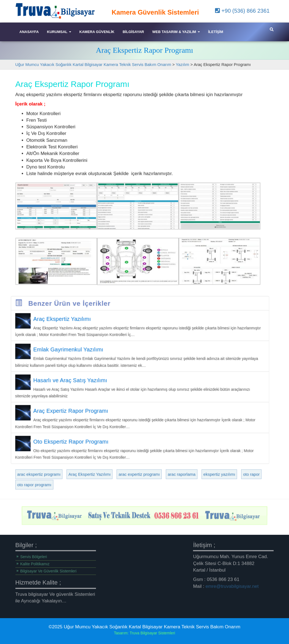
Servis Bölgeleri (34, 555)
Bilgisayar (133, 32)
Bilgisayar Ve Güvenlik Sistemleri (49, 569)
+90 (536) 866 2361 (242, 11)
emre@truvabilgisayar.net (232, 584)
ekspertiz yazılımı (219, 490)
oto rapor (251, 490)
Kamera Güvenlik (97, 32)
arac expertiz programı (139, 490)
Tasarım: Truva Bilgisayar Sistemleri (144, 633)
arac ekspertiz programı (39, 490)
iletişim (216, 32)
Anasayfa (29, 32)
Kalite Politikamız (35, 562)
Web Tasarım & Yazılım (176, 32)
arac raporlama (182, 490)
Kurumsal (59, 32)
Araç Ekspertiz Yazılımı (90, 490)
